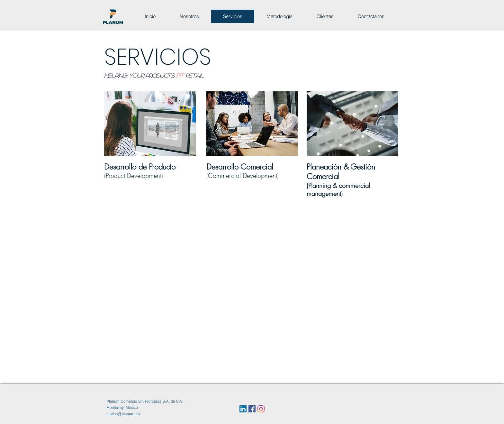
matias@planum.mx (123, 414)
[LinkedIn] (243, 409)
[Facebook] (252, 409)
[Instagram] (261, 409)
